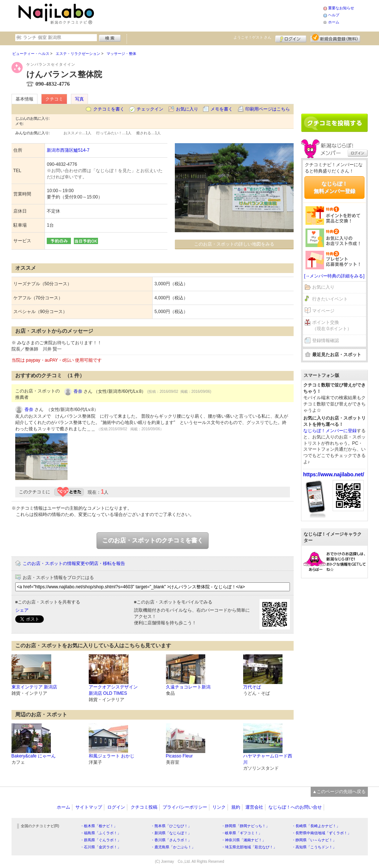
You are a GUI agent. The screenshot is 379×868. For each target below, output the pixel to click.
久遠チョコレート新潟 (188, 687)
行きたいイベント (330, 299)
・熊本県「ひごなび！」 (171, 826)
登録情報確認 (326, 341)
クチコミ (54, 99)
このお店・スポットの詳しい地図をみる (234, 244)
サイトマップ (89, 807)
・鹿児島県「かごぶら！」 (173, 847)
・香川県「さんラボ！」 (171, 840)
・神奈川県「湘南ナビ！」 (244, 840)
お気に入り (187, 109)
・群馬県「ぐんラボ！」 (101, 840)
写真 (79, 99)
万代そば (252, 687)
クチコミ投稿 (144, 807)
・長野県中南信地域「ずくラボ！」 (321, 833)
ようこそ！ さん (253, 37)
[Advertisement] (210, 15)
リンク (219, 807)
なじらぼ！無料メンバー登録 (334, 187)
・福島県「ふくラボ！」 (101, 833)
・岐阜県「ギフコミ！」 (242, 833)
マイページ (323, 311)
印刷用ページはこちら (268, 109)
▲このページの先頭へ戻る (339, 792)
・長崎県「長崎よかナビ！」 (316, 826)
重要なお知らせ (341, 8)
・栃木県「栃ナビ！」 (99, 826)
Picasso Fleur (179, 756)
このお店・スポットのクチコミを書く (153, 540)
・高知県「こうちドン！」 (314, 847)
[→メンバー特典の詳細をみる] (334, 276)
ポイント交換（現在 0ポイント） (332, 325)
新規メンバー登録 (335, 38)
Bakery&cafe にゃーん (34, 756)
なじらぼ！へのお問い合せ (295, 807)
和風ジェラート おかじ (112, 756)
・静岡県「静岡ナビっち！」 (245, 826)
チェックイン (150, 109)
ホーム (334, 22)
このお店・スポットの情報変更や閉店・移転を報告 (74, 563)
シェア (22, 610)
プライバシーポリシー (185, 807)
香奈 (78, 391)
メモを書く (222, 109)
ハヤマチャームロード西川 (268, 759)
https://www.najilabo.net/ (334, 474)
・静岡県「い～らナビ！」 (314, 840)
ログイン (291, 38)
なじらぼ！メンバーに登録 (330, 431)
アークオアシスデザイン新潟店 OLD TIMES (113, 690)
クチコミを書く (109, 109)
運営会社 (254, 807)
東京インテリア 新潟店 (34, 687)
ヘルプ (334, 15)
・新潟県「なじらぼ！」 (171, 833)
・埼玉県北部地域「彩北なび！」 (249, 847)
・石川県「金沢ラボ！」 (101, 847)
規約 (236, 807)
